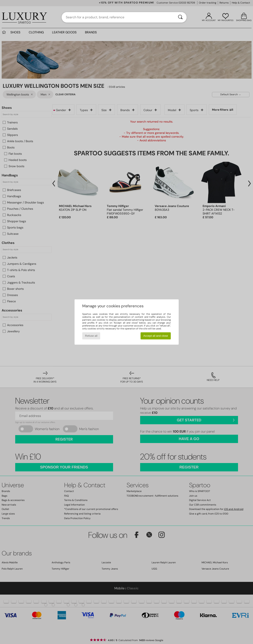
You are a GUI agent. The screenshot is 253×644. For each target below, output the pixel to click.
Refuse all (91, 336)
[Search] (180, 17)
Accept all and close (156, 336)
